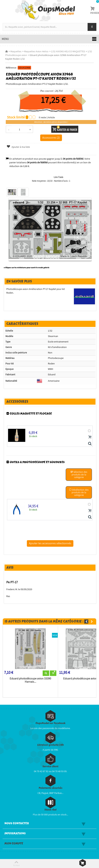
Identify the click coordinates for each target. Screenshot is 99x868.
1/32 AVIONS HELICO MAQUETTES (68, 51)
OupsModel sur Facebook (50, 723)
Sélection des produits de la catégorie (79, 475)
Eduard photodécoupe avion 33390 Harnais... (30, 680)
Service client (50, 766)
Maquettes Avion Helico (36, 51)
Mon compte (14, 843)
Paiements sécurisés (50, 788)
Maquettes (16, 51)
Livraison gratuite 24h (50, 745)
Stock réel (50, 810)
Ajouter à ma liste (18, 147)
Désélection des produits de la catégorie (79, 492)
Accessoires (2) (51, 138)
